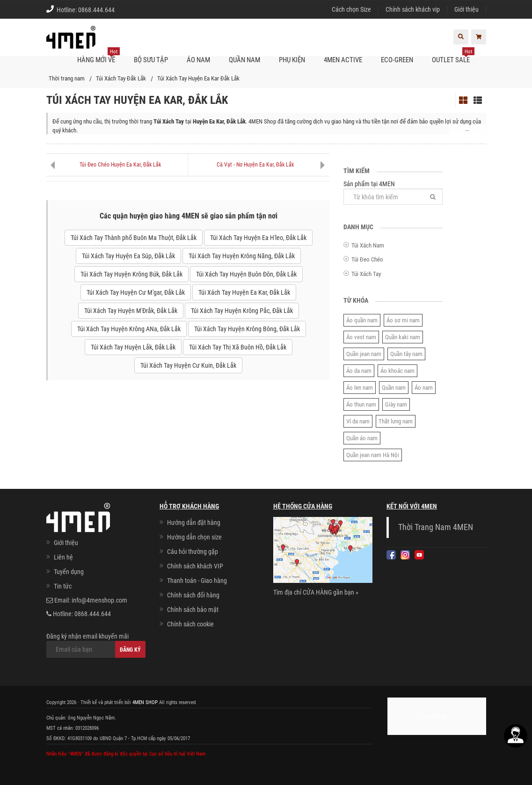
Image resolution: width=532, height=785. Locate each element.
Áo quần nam (362, 320)
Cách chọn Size (351, 9)
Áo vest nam (361, 337)
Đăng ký (130, 650)
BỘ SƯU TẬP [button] (151, 60)
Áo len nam (360, 388)
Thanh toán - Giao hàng (197, 581)
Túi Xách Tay (366, 274)
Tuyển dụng (69, 572)
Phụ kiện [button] (292, 60)
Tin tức (63, 586)
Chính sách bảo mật (193, 610)
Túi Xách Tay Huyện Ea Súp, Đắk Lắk (128, 256)
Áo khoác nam (397, 371)
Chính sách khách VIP (195, 566)
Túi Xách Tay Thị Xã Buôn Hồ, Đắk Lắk (238, 347)
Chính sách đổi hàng (193, 595)
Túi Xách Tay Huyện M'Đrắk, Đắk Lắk (131, 311)
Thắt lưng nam (396, 421)
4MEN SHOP (145, 702)
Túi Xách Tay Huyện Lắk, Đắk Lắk (133, 347)
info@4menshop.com (99, 600)
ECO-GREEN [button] (397, 60)
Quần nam (394, 388)
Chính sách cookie (190, 624)
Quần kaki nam (403, 337)
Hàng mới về (98, 56)
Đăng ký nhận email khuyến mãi (96, 645)
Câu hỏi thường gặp (193, 552)
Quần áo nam (362, 438)
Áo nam (424, 388)
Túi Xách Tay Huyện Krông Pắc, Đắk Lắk (242, 311)
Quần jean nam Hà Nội (373, 455)
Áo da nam (359, 371)
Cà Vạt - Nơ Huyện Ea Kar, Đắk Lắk (255, 165)
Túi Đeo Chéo (367, 259)
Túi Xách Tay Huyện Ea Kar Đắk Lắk (198, 78)
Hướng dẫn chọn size (194, 537)
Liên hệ (63, 557)
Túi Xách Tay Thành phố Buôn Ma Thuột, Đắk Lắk (134, 238)
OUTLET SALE (453, 56)
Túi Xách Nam (368, 245)
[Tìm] (433, 197)
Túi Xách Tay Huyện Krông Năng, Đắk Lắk (242, 256)
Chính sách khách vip (413, 9)
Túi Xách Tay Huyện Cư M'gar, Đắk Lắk (136, 292)
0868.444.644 (96, 10)
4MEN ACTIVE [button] (343, 60)
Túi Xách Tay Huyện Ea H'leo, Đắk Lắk (258, 238)
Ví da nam (358, 421)
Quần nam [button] (244, 60)
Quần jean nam (364, 354)
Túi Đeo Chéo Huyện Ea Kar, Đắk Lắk (120, 165)
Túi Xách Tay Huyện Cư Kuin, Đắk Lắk (188, 365)
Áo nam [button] (198, 60)
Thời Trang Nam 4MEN (436, 527)
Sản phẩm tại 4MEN (393, 193)
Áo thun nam (361, 404)
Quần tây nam (406, 354)
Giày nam (396, 404)
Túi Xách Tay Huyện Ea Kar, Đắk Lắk (244, 292)
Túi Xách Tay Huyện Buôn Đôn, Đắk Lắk (246, 274)
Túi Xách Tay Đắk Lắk (121, 78)
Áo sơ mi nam (403, 320)
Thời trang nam (67, 78)
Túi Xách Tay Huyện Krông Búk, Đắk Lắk (131, 274)
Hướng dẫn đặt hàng (194, 523)
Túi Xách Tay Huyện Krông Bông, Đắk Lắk (247, 329)
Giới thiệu (466, 9)
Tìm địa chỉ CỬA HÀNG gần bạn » (316, 592)
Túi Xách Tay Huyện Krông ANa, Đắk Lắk (129, 329)
